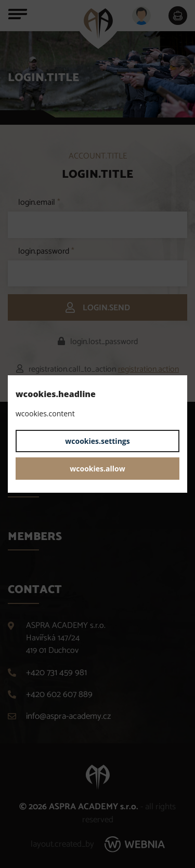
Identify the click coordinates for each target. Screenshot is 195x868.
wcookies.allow (97, 469)
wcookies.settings (97, 441)
